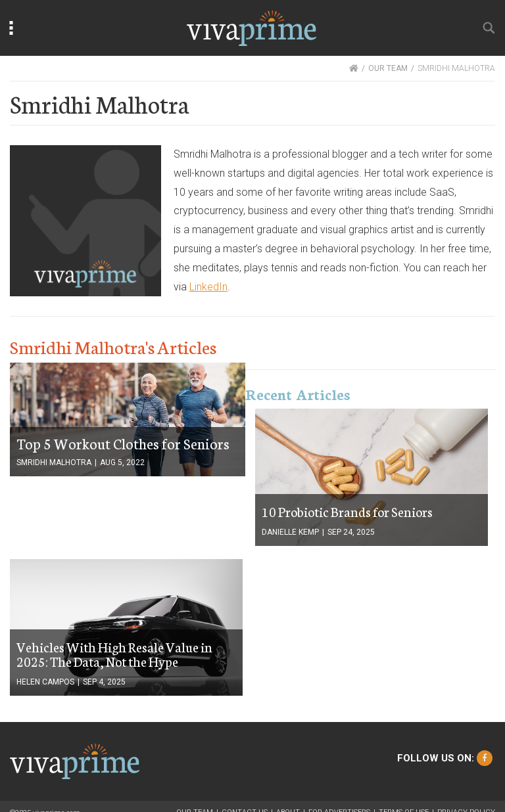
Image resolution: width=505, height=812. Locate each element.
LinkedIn (208, 287)
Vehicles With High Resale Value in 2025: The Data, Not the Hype (114, 654)
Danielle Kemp (290, 532)
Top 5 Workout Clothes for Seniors (123, 443)
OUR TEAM (388, 68)
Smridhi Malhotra (54, 462)
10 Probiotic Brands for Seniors (347, 511)
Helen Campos (45, 682)
